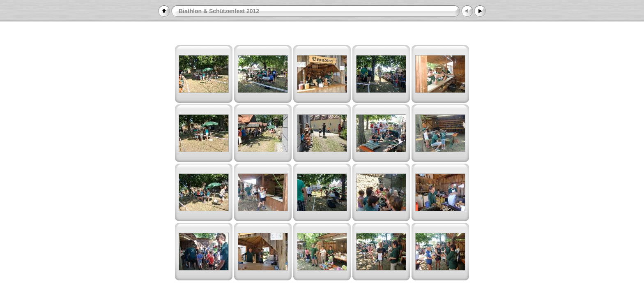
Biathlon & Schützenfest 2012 (219, 11)
